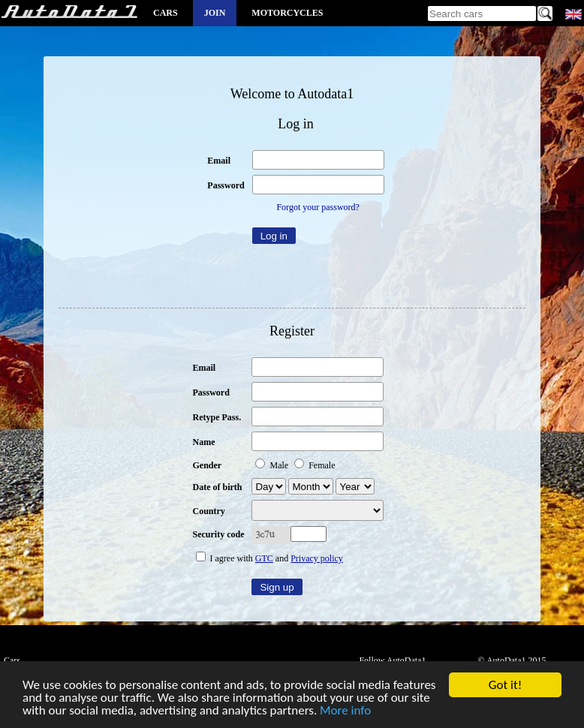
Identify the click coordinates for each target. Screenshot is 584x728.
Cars (166, 13)
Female (315, 465)
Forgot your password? (318, 207)
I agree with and (269, 558)
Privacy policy (317, 558)
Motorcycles (287, 13)
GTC (264, 558)
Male (273, 465)
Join (215, 13)
